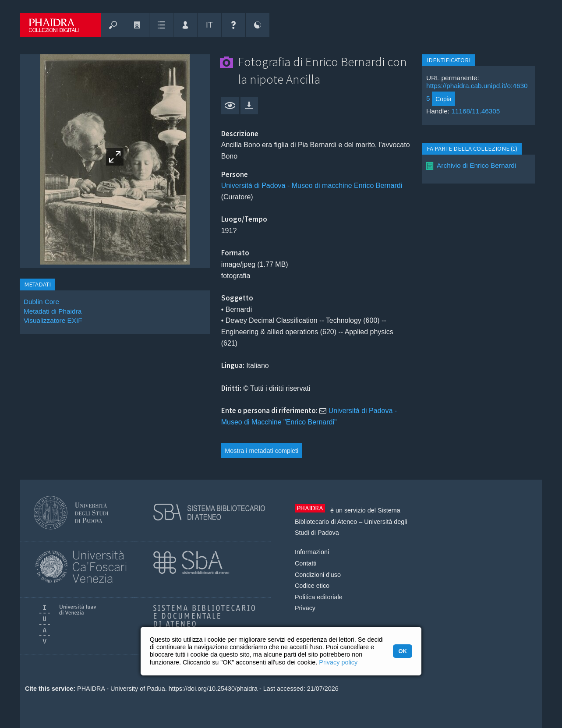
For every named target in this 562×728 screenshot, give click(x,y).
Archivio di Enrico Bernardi (476, 165)
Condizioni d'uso (318, 575)
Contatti (306, 563)
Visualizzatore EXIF (53, 320)
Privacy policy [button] (338, 662)
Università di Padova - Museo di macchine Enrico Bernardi (312, 186)
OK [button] (402, 651)
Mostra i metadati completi (262, 451)
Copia (443, 99)
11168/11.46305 (475, 111)
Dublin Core (41, 302)
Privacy (305, 608)
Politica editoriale (319, 597)
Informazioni (312, 552)
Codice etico (312, 586)
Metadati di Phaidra (53, 311)
